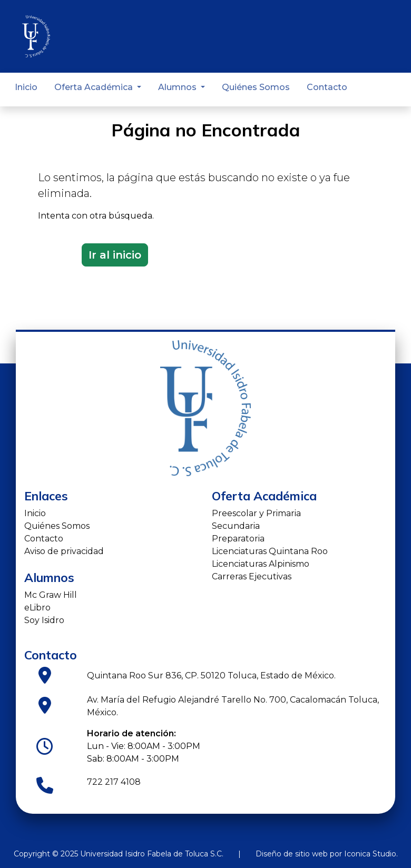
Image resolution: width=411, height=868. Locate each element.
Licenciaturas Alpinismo (261, 564)
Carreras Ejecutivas (252, 576)
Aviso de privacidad (64, 551)
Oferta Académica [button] (95, 87)
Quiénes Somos (256, 87)
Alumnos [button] (178, 87)
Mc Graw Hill (51, 595)
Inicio (26, 87)
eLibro (37, 608)
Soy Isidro (44, 620)
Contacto (327, 87)
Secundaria (236, 526)
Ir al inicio (115, 255)
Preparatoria (238, 539)
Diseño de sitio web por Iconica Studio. (327, 854)
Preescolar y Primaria (256, 513)
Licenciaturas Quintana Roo (270, 551)
